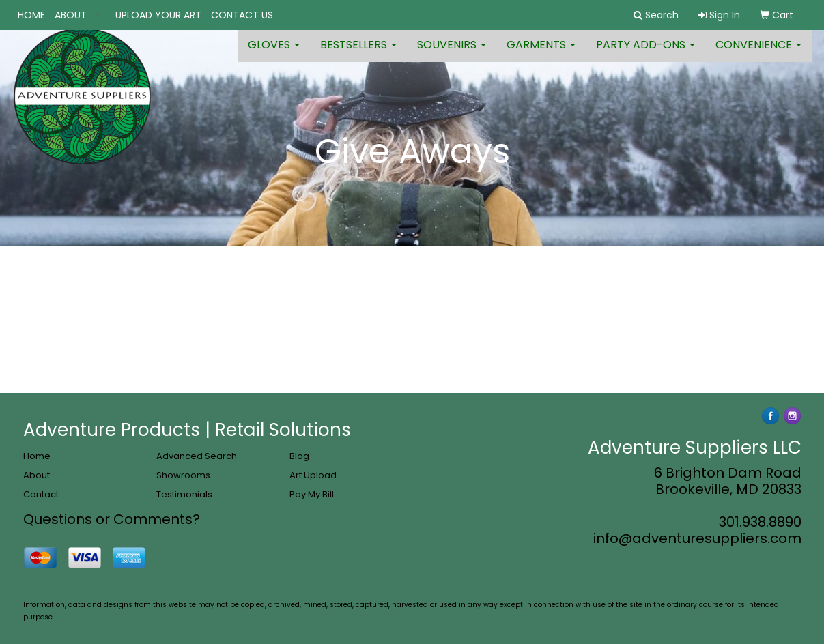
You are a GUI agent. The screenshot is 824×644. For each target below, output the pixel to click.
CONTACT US (242, 15)
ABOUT (71, 15)
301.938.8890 (760, 522)
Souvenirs (452, 54)
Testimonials (184, 494)
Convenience (758, 54)
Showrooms (183, 475)
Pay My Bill (312, 494)
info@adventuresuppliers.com (697, 538)
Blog (299, 456)
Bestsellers (358, 54)
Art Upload (313, 475)
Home (37, 456)
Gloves (274, 54)
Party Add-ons (645, 54)
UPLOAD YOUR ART (158, 15)
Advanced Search (197, 456)
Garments (541, 54)
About (37, 475)
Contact (41, 494)
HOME (31, 15)
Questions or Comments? (112, 519)
